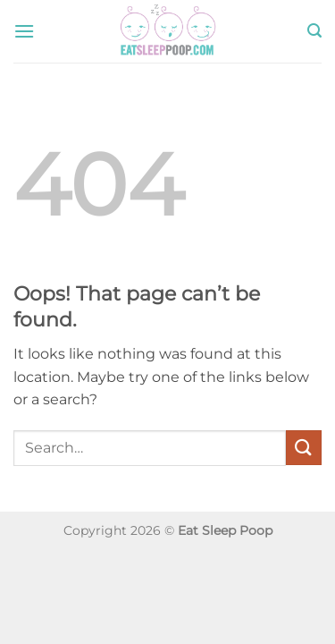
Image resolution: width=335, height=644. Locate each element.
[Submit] (304, 448)
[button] (24, 31)
